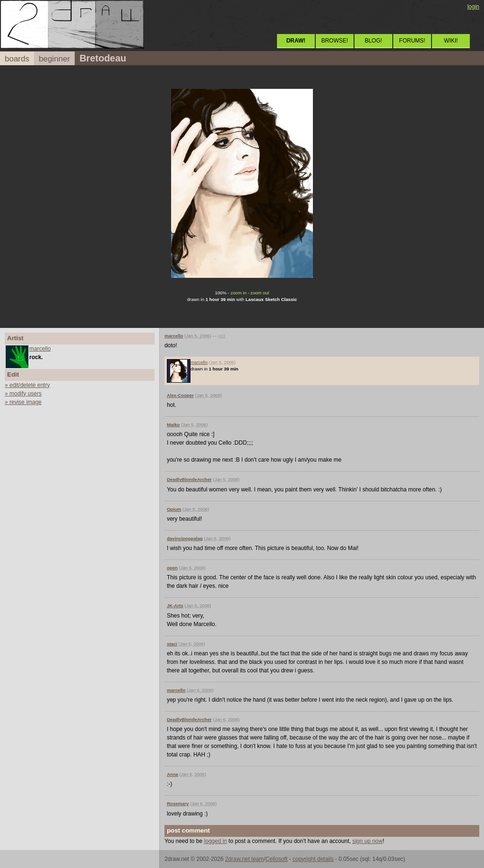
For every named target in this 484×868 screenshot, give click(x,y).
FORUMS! (412, 41)
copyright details (313, 859)
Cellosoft (277, 859)
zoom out (260, 293)
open (172, 568)
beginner (54, 59)
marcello (40, 349)
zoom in (239, 293)
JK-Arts (175, 606)
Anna (173, 774)
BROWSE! (335, 41)
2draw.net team (244, 859)
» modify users (23, 394)
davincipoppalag (185, 538)
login (473, 7)
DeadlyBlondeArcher (189, 479)
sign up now (367, 841)
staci (172, 644)
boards (17, 59)
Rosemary (178, 804)
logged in (216, 841)
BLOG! (374, 41)
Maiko (173, 425)
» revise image (23, 402)
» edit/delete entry (27, 385)
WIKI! (451, 41)
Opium (174, 509)
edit (222, 336)
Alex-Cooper (180, 395)
